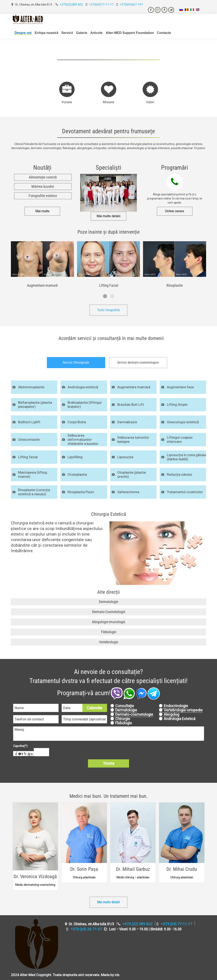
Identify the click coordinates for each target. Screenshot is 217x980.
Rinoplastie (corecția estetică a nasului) (34, 492)
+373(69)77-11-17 (101, 5)
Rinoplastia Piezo (81, 492)
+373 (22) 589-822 (137, 924)
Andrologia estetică (83, 387)
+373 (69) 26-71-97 (86, 929)
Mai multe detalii (108, 216)
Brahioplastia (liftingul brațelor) (85, 405)
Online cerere (175, 211)
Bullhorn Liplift (29, 422)
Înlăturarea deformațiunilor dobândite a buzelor (83, 440)
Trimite (109, 763)
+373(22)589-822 (71, 5)
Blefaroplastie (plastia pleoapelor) (35, 405)
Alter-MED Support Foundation (130, 33)
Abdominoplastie (31, 387)
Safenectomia (128, 492)
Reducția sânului (179, 474)
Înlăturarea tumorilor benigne (133, 440)
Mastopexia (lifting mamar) (33, 474)
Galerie (82, 33)
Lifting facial (28, 457)
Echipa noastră (47, 33)
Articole (97, 33)
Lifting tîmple (177, 405)
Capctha (20, 746)
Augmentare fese (180, 387)
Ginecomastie (29, 440)
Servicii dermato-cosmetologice (138, 362)
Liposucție (125, 457)
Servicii (67, 33)
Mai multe (42, 211)
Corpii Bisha (77, 422)
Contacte (164, 33)
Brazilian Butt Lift (131, 405)
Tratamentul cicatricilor (185, 492)
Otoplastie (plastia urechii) (132, 474)
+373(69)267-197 (131, 5)
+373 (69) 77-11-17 (177, 924)
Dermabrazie (127, 422)
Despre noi (23, 33)
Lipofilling (75, 457)
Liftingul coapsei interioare (180, 440)
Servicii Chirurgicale (76, 362)
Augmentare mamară (134, 387)
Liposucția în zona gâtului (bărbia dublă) (186, 457)
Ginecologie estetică (183, 422)
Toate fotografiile (109, 310)
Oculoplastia (77, 474)
